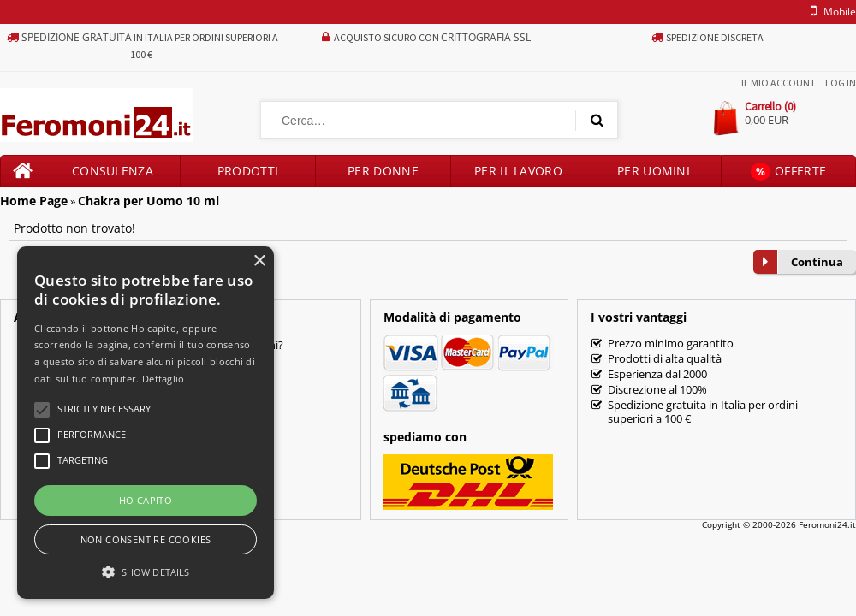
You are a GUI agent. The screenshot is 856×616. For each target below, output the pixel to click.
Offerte (788, 172)
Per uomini (654, 171)
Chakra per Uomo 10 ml (149, 201)
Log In (841, 83)
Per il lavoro (518, 171)
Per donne (383, 171)
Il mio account (779, 83)
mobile (830, 12)
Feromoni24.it (827, 524)
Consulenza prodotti (113, 175)
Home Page (34, 201)
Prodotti (248, 171)
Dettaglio (163, 379)
